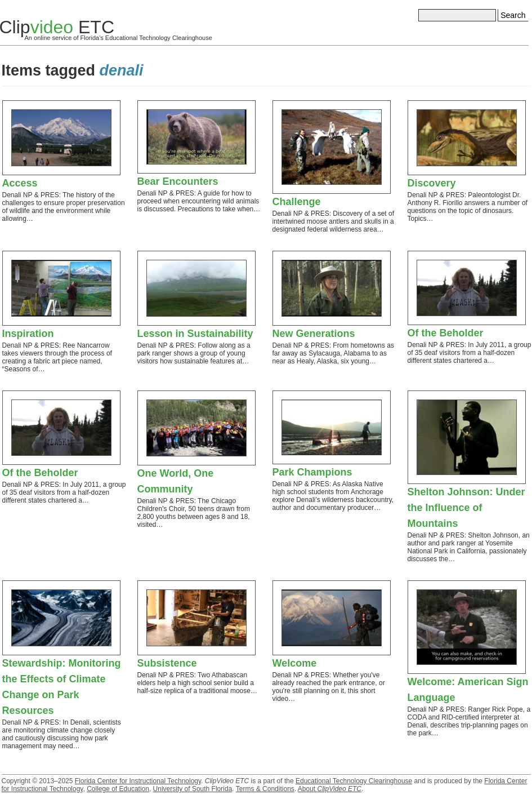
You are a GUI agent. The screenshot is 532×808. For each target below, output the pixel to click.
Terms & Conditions (265, 789)
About (330, 789)
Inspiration (28, 334)
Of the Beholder (446, 333)
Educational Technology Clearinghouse (354, 781)
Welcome (295, 663)
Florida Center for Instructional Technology (138, 781)
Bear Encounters (178, 181)
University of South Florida (193, 789)
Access (20, 183)
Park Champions (312, 472)
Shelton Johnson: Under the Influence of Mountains (466, 508)
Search (513, 15)
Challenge (297, 202)
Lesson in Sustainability (195, 334)
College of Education (118, 789)
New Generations (314, 334)
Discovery (432, 183)
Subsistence (167, 663)
